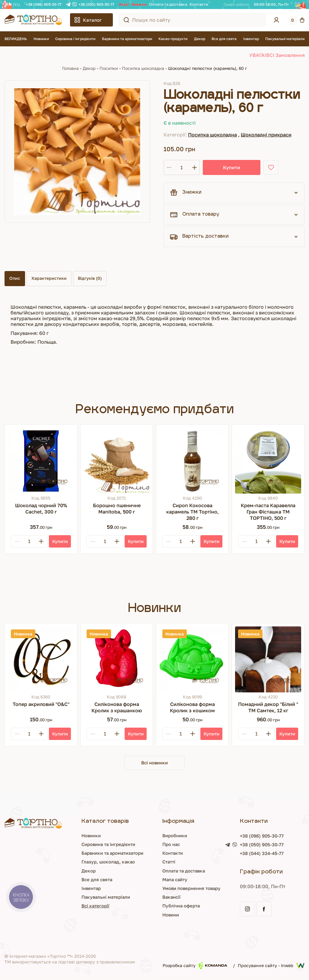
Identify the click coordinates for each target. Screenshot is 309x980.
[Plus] (41, 541)
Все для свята (224, 39)
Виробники (152, 836)
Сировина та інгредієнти (71, 845)
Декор (200, 39)
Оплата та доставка (168, 4)
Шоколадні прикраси (266, 135)
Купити (224, 167)
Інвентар (251, 39)
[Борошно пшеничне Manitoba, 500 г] (117, 461)
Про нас (148, 845)
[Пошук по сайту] (126, 20)
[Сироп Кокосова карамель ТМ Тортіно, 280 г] (192, 461)
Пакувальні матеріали (285, 39)
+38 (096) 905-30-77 (44, 4)
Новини (147, 915)
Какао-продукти (173, 39)
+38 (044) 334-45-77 (253, 854)
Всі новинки (154, 763)
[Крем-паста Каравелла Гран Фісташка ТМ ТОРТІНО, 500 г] (268, 461)
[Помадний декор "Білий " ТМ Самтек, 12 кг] (268, 659)
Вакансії (148, 897)
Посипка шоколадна (143, 68)
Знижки (139, 4)
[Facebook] (303, 5)
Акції (124, 4)
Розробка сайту (195, 966)
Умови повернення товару (170, 889)
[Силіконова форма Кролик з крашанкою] (117, 659)
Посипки (109, 68)
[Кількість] (182, 167)
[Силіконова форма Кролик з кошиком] (192, 659)
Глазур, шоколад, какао (70, 863)
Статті (145, 863)
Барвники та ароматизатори (127, 39)
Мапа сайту (152, 880)
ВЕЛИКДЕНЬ (16, 39)
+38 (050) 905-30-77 (96, 4)
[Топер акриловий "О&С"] (41, 659)
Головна (70, 68)
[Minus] (17, 541)
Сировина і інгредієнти (75, 39)
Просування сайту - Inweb (271, 966)
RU (18, 4)
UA (8, 4)
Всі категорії (57, 907)
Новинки (41, 39)
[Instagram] (297, 5)
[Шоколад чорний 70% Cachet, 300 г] (41, 461)
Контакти (199, 4)
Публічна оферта (158, 907)
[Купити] (60, 541)
